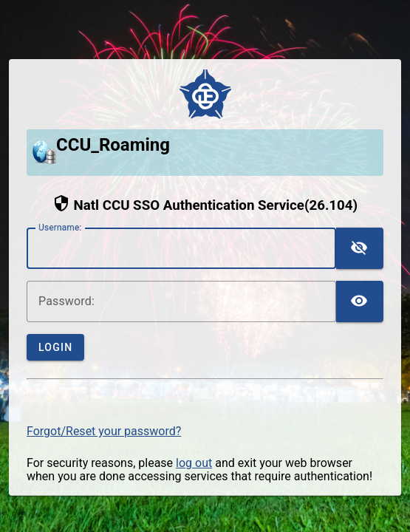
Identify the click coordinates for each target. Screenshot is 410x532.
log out (194, 463)
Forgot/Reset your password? (104, 431)
